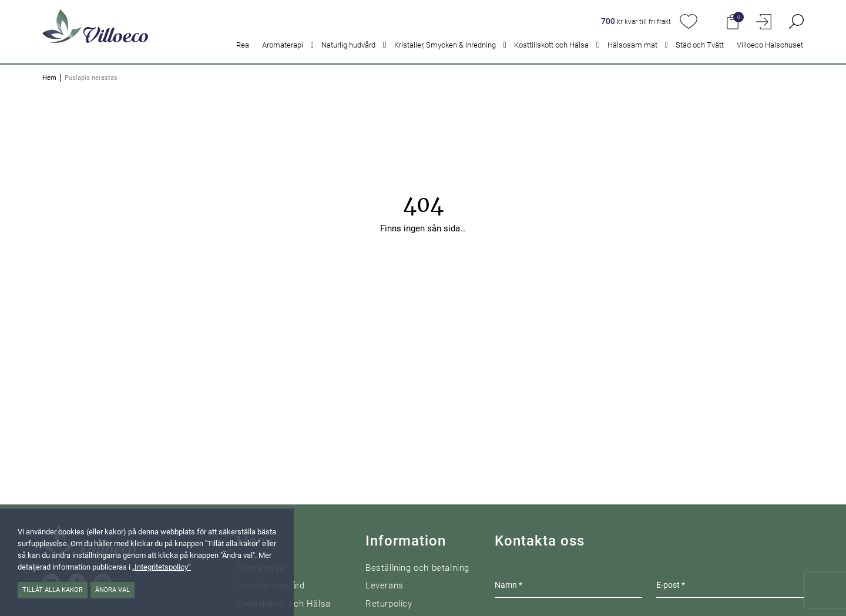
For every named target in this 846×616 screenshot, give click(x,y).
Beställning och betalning (417, 568)
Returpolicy (389, 604)
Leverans (385, 585)
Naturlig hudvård (348, 45)
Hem (49, 78)
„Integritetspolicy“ (162, 567)
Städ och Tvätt (700, 45)
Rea (243, 45)
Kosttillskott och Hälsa (551, 45)
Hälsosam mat (632, 45)
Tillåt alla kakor (53, 590)
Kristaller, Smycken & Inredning (445, 45)
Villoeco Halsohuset (770, 45)
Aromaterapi (283, 45)
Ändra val (113, 590)
